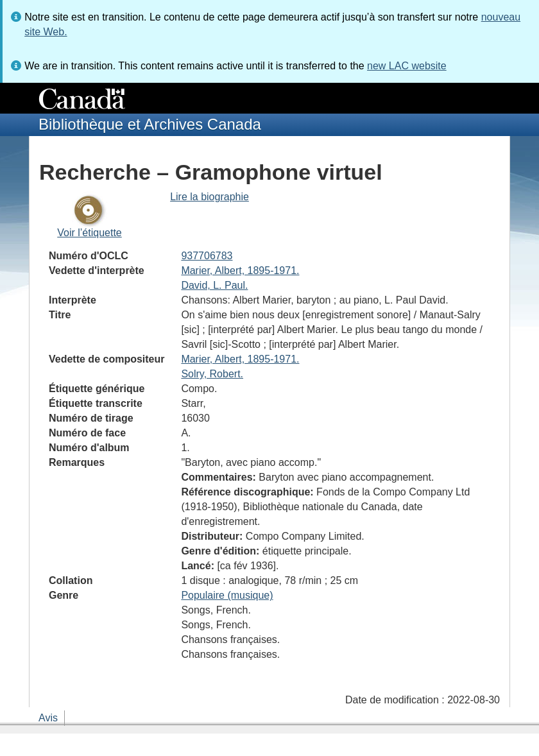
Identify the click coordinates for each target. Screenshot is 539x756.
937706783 (207, 256)
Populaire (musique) (227, 595)
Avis (48, 718)
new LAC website (407, 66)
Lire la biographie (210, 197)
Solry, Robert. (212, 374)
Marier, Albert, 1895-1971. (240, 271)
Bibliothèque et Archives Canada (150, 124)
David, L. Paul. (214, 285)
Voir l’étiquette (90, 233)
